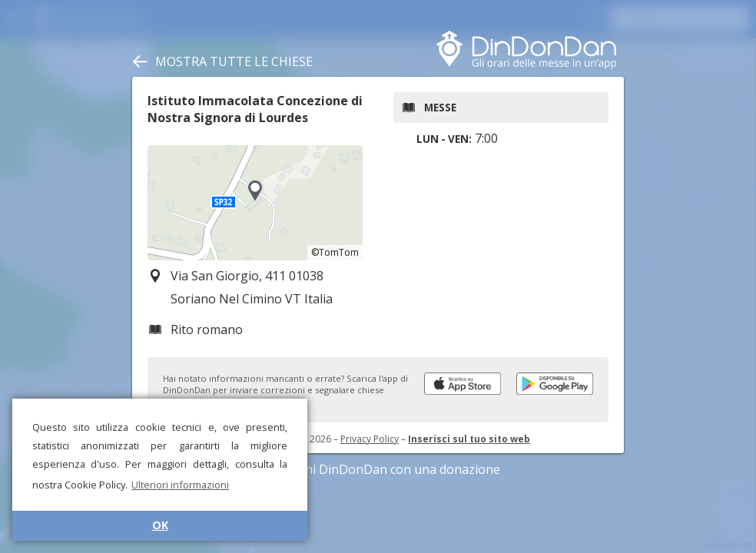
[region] (255, 203)
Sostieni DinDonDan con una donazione (378, 469)
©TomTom (335, 252)
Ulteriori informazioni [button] (180, 485)
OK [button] (160, 525)
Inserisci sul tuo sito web (469, 439)
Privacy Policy (370, 439)
